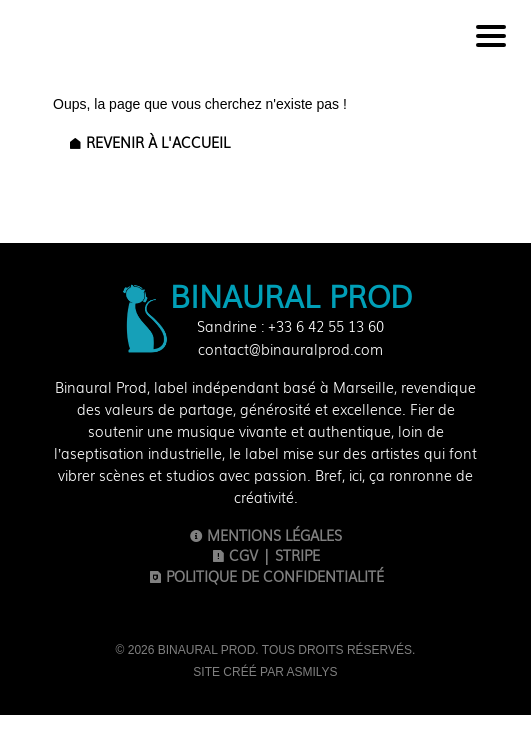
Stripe (297, 554)
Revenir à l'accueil (149, 142)
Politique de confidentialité (266, 575)
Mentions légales (265, 534)
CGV (234, 554)
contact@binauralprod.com (290, 349)
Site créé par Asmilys (265, 672)
